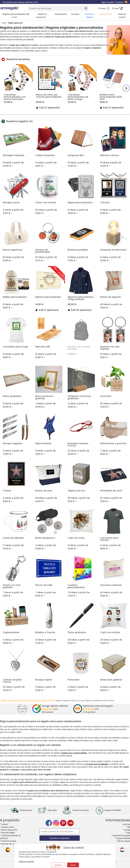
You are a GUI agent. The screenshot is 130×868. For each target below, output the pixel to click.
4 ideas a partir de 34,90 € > (49, 529)
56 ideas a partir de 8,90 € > (81, 482)
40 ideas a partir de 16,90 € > (114, 576)
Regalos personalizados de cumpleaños (16, 700)
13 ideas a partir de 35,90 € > (16, 146)
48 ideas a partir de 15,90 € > (114, 288)
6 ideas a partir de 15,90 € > (114, 194)
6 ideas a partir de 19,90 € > (16, 288)
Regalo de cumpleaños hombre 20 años (100, 700)
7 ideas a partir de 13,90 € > (49, 576)
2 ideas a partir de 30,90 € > (81, 387)
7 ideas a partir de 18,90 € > (114, 434)
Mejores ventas (122, 16)
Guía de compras (124, 841)
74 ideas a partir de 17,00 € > (81, 576)
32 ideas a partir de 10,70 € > (49, 241)
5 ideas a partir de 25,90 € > (16, 387)
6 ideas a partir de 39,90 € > (81, 194)
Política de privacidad (26, 861)
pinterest (63, 823)
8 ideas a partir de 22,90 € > (81, 529)
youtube (70, 823)
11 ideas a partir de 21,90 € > (49, 434)
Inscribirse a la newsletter (60, 838)
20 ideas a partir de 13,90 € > (114, 482)
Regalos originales (62, 700)
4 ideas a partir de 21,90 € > (16, 194)
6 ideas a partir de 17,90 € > (81, 241)
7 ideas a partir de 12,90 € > (16, 576)
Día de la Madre (90, 16)
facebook (49, 823)
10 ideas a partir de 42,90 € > (81, 146)
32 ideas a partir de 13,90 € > (49, 194)
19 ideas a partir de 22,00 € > (114, 146)
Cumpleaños (106, 14)
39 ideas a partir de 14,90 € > (49, 482)
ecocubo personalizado (97, 764)
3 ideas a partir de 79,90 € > (16, 434)
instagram (56, 823)
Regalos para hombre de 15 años (43, 700)
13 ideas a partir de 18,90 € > (16, 338)
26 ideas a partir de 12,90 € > (81, 623)
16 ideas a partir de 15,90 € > (16, 241)
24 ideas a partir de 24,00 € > (16, 671)
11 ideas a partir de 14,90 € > (49, 671)
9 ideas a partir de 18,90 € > (114, 671)
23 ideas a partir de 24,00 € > (81, 434)
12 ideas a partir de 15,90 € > (49, 338)
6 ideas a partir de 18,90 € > (114, 529)
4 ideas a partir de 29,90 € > (16, 623)
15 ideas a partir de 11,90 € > (114, 338)
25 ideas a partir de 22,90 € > (114, 623)
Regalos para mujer (77, 700)
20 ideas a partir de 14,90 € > (114, 387)
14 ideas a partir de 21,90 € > (49, 146)
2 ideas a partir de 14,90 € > (81, 671)
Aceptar (73, 865)
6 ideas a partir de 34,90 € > (114, 241)
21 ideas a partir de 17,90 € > (49, 623)
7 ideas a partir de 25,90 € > (49, 387)
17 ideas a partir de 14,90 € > (16, 529)
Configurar (58, 865)
